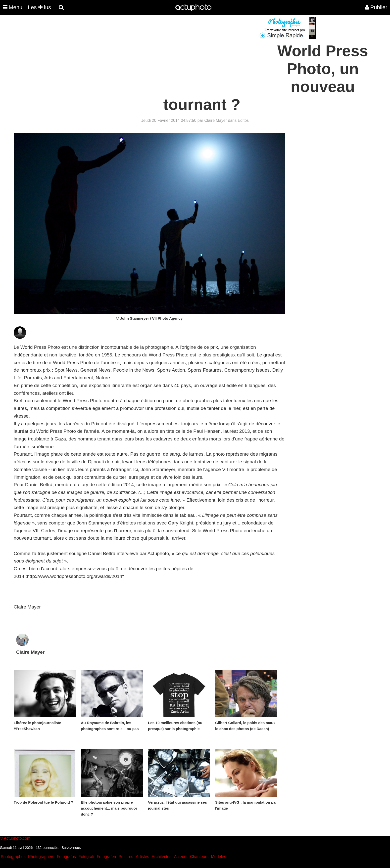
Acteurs (181, 857)
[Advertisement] (165, 52)
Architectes (162, 857)
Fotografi (86, 857)
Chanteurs (199, 857)
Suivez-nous (71, 848)
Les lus (39, 7)
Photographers (41, 857)
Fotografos (66, 857)
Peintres (126, 857)
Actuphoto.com (17, 838)
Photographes (13, 857)
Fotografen (106, 857)
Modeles (218, 857)
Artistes (142, 857)
